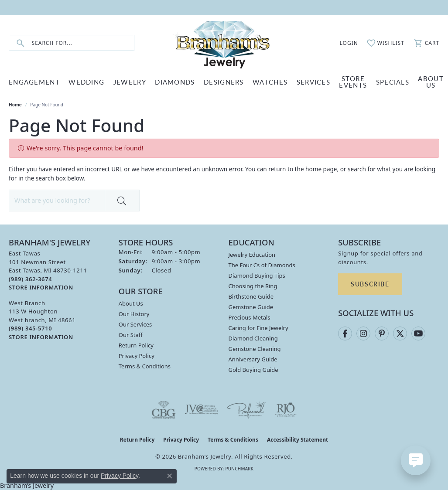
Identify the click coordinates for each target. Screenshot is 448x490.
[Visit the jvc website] (202, 410)
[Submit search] (21, 43)
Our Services (135, 324)
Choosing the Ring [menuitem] (253, 286)
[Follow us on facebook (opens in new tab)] (345, 333)
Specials (393, 82)
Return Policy (136, 345)
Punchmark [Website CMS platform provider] (239, 469)
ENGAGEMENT (34, 82)
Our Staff (131, 335)
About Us (131, 303)
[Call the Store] (30, 279)
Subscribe (370, 284)
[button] (344, 43)
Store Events (353, 82)
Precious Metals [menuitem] (250, 317)
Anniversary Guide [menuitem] (253, 359)
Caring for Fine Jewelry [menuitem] (258, 328)
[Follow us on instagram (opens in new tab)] (363, 333)
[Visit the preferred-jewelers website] (246, 410)
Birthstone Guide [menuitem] (251, 296)
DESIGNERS (224, 82)
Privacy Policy (137, 356)
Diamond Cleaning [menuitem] (253, 338)
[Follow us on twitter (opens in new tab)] (400, 333)
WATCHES (270, 82)
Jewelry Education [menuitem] (252, 255)
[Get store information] (41, 288)
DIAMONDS (175, 82)
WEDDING (86, 82)
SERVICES (313, 82)
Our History (134, 314)
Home (15, 105)
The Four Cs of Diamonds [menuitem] (262, 265)
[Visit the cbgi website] (164, 410)
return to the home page (303, 169)
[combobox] (83, 43)
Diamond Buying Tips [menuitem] (257, 276)
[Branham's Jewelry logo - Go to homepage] (224, 43)
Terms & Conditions (145, 366)
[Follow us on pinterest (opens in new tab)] (382, 333)
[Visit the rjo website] (286, 410)
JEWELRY (130, 82)
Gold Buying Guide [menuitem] (253, 370)
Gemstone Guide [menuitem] (251, 307)
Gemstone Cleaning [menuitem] (255, 349)
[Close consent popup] (170, 476)
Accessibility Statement (298, 440)
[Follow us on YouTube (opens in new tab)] (418, 333)
